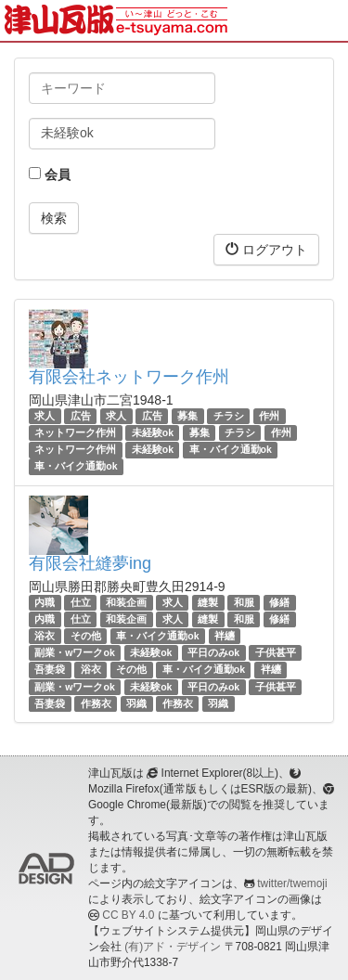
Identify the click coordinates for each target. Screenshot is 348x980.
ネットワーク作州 (75, 432)
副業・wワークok (74, 652)
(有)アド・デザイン (173, 947)
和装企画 (126, 602)
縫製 (208, 602)
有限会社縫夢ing (90, 563)
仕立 (81, 602)
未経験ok (153, 432)
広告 (81, 416)
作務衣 (96, 703)
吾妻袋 (50, 669)
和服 (244, 602)
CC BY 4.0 (128, 915)
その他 (86, 636)
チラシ (229, 416)
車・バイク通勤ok (231, 449)
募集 (187, 416)
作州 (269, 416)
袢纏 (225, 636)
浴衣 (45, 636)
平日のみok (213, 652)
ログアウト (266, 249)
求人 (45, 416)
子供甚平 (276, 652)
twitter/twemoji (292, 883)
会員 (50, 174)
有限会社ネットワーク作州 (129, 377)
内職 (45, 602)
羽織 (136, 703)
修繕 (279, 602)
